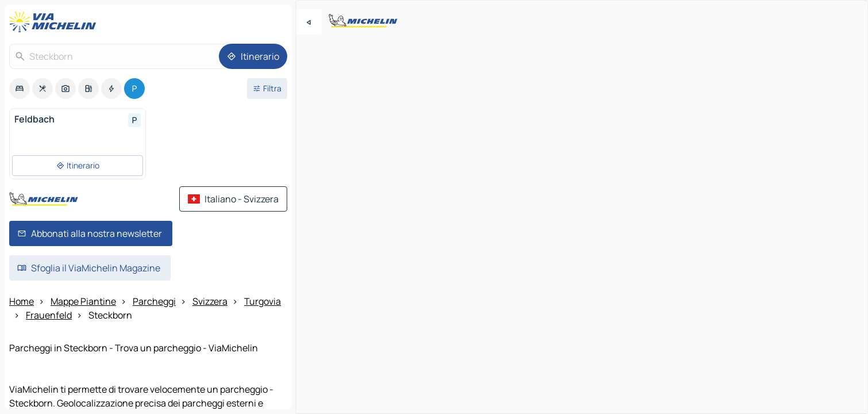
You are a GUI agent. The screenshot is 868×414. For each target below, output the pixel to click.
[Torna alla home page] (55, 22)
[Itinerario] (253, 56)
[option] (20, 89)
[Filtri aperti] (267, 89)
